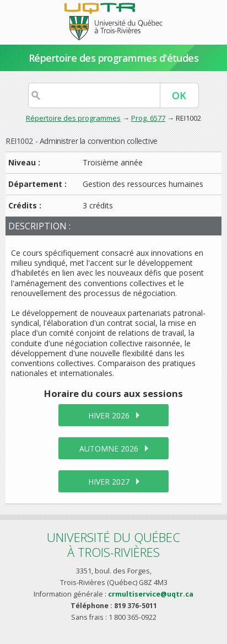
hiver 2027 (109, 482)
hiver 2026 (109, 415)
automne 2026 (109, 449)
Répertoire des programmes (73, 118)
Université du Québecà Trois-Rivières (113, 544)
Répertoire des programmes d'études (114, 58)
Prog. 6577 (148, 118)
